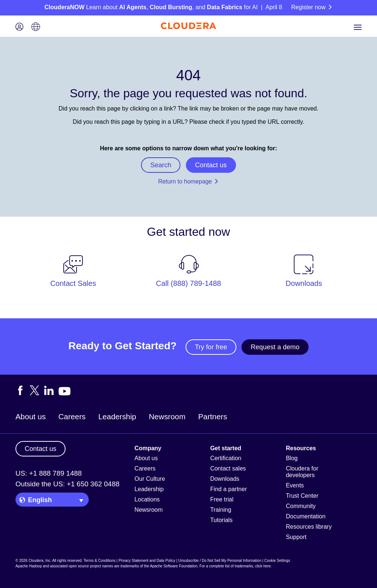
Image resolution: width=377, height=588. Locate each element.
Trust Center (302, 496)
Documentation (306, 516)
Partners (213, 416)
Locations (147, 499)
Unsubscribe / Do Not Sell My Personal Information (220, 561)
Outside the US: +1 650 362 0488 (68, 484)
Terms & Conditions (100, 561)
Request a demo (275, 347)
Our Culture (150, 479)
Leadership (117, 416)
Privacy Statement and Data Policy (147, 561)
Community (301, 506)
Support (296, 537)
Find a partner (229, 489)
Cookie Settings (277, 561)
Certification (226, 458)
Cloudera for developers (302, 472)
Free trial (222, 499)
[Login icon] (20, 27)
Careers (72, 416)
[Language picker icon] (36, 27)
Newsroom (167, 416)
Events (295, 485)
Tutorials (221, 520)
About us (31, 416)
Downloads (225, 479)
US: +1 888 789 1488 (49, 473)
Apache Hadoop (29, 566)
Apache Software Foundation (174, 566)
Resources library (309, 527)
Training (221, 510)
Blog (292, 458)
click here (263, 566)
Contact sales (228, 468)
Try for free (211, 347)
